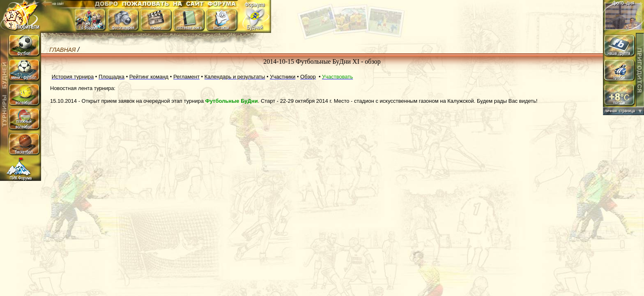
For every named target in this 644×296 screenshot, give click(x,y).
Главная (62, 50)
